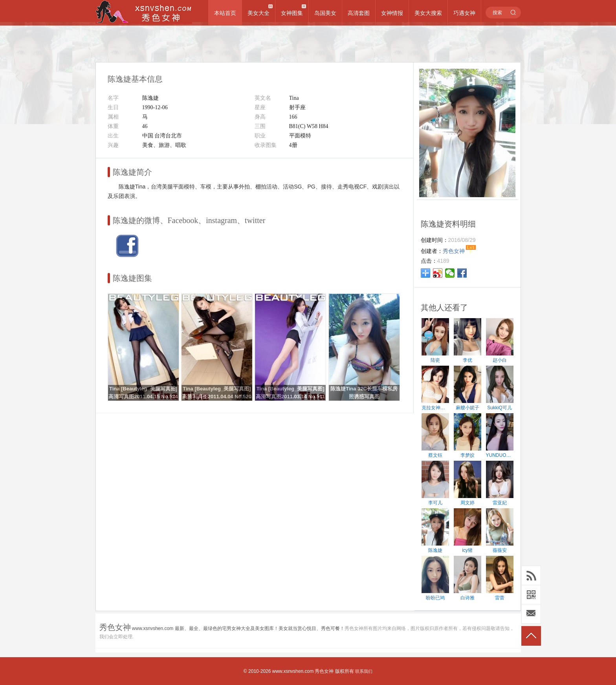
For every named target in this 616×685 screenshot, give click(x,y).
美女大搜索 (428, 13)
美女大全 (258, 13)
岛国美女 (325, 13)
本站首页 (225, 13)
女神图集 (292, 13)
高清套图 (359, 13)
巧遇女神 (464, 13)
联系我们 (364, 671)
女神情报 (392, 13)
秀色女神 (324, 671)
